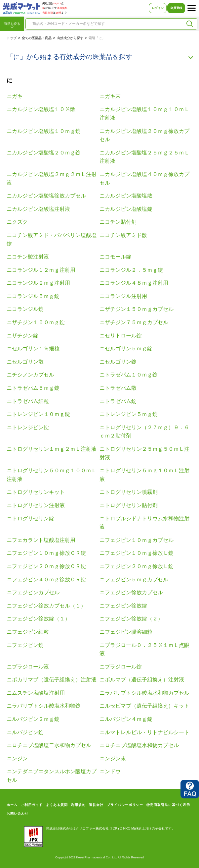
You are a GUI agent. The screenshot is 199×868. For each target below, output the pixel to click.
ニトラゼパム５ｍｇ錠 (33, 388)
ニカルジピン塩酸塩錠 (126, 209)
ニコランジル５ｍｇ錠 (33, 296)
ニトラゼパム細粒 (28, 401)
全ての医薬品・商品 (37, 38)
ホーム (12, 805)
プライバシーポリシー (125, 805)
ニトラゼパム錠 (118, 401)
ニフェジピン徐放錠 (123, 606)
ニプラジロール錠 (121, 667)
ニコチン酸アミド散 (123, 235)
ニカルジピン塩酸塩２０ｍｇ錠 (44, 153)
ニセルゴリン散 (25, 362)
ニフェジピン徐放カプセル (131, 592)
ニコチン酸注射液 (28, 257)
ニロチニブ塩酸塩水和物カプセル (139, 745)
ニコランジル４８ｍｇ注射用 (134, 283)
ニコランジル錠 (25, 309)
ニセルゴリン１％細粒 (33, 348)
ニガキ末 (110, 96)
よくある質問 (57, 805)
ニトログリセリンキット (36, 492)
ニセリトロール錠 (121, 336)
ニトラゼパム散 (118, 388)
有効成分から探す (70, 38)
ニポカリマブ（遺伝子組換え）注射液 (52, 680)
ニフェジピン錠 (25, 645)
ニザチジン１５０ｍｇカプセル (137, 309)
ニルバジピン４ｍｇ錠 (126, 719)
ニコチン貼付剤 (118, 222)
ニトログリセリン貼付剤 (129, 505)
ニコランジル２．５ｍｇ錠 (131, 270)
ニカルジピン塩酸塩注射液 (38, 209)
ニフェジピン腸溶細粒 (126, 632)
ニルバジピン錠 (25, 732)
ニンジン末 (113, 758)
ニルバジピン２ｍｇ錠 (33, 719)
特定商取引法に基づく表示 (168, 805)
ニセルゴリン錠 (118, 362)
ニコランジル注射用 (123, 296)
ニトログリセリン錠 (30, 519)
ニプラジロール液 (28, 667)
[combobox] (106, 24)
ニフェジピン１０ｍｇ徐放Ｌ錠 (137, 553)
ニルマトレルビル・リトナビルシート (144, 732)
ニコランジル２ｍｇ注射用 (38, 283)
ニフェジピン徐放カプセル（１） (46, 606)
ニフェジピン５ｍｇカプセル (134, 579)
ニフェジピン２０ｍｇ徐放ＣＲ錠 (46, 566)
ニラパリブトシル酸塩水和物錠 (44, 706)
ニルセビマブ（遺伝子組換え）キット (144, 706)
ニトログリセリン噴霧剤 (129, 492)
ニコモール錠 (115, 257)
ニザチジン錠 (22, 336)
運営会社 (96, 805)
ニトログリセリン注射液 (36, 505)
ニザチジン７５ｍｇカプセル (134, 322)
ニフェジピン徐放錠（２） (131, 619)
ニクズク (17, 222)
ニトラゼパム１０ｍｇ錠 (129, 375)
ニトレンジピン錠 (28, 427)
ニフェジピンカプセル (33, 592)
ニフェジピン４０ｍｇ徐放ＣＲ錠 (46, 579)
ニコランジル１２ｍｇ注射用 (41, 270)
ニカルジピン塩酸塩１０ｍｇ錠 (44, 131)
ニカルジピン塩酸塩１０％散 (41, 109)
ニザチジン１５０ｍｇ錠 (36, 322)
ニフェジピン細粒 (28, 632)
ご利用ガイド (32, 805)
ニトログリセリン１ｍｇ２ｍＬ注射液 (52, 449)
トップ (12, 38)
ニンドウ (110, 771)
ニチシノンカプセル (30, 375)
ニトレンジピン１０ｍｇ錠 (38, 414)
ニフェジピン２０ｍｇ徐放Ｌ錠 (137, 566)
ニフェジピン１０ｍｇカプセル (137, 540)
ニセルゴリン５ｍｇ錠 (126, 348)
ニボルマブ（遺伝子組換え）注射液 (142, 680)
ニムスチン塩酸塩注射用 (36, 693)
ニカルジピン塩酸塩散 (126, 196)
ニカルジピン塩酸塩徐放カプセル (46, 196)
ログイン (158, 8)
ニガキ (15, 96)
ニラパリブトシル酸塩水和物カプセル (144, 693)
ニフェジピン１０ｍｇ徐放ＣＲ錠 (46, 553)
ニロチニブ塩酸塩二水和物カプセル (49, 745)
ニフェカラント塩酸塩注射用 (41, 540)
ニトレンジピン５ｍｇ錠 (129, 414)
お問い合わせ (18, 813)
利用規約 (78, 805)
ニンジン (17, 758)
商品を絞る (12, 26)
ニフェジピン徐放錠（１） (38, 619)
